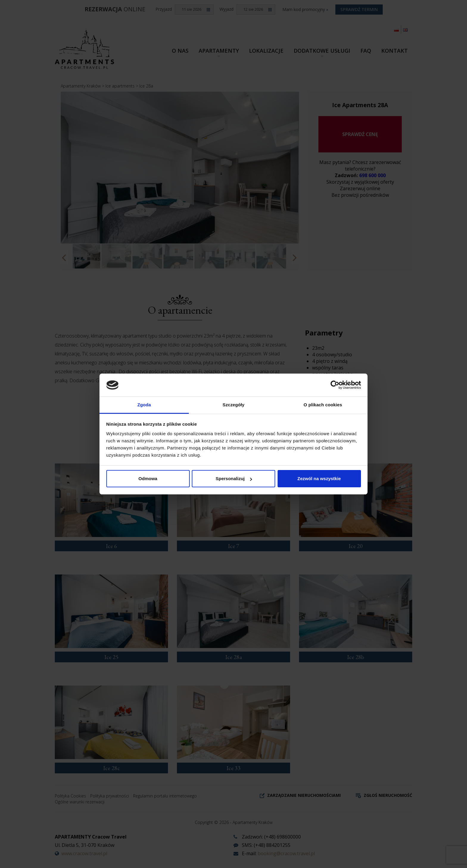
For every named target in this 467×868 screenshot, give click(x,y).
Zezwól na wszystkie (319, 479)
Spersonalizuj (234, 479)
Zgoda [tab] (144, 405)
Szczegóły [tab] (233, 405)
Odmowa (148, 479)
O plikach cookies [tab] (323, 405)
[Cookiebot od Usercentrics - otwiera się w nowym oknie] (335, 385)
